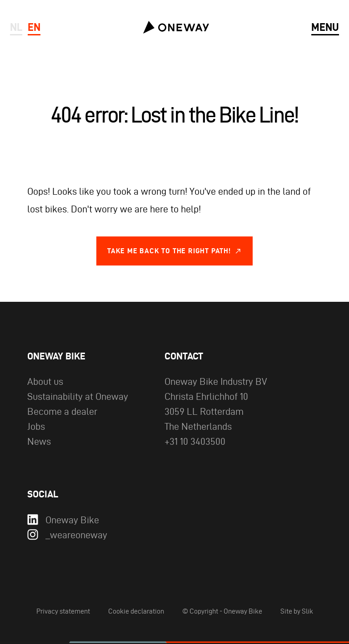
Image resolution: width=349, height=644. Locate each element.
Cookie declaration (136, 611)
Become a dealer (62, 411)
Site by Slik (297, 611)
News (39, 441)
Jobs (36, 426)
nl (16, 27)
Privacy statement (63, 611)
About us (45, 381)
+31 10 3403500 (195, 441)
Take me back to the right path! (169, 251)
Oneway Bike (63, 520)
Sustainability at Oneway (78, 396)
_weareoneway (67, 535)
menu (325, 27)
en (34, 27)
